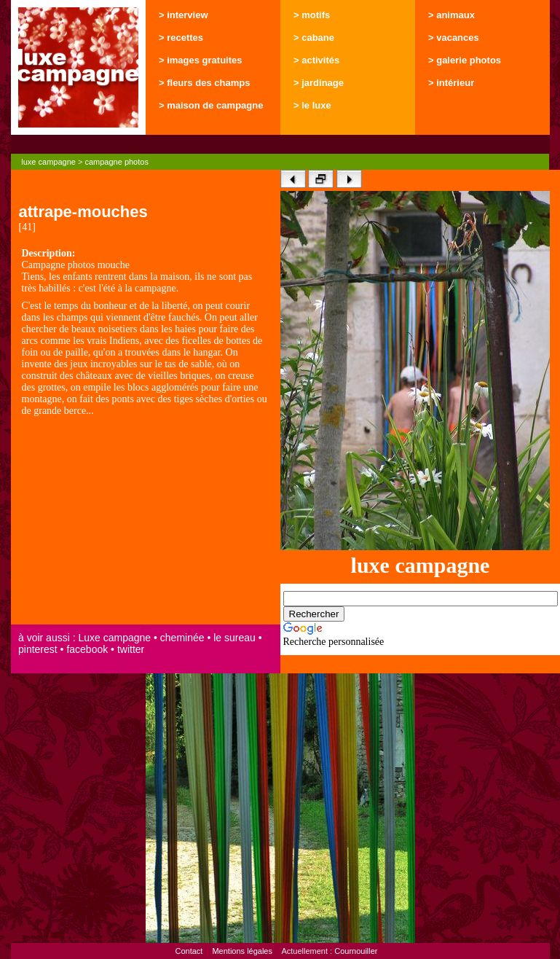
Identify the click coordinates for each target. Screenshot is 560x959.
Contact (189, 951)
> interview (184, 15)
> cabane (314, 38)
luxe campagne (48, 162)
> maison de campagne (211, 105)
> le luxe (312, 105)
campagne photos (116, 162)
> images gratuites (201, 60)
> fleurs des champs (204, 83)
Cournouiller (356, 951)
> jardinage (319, 83)
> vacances (454, 38)
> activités (316, 60)
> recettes (181, 38)
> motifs (312, 15)
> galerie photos (465, 60)
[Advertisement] (146, 522)
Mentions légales (242, 951)
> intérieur (451, 83)
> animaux (451, 15)
